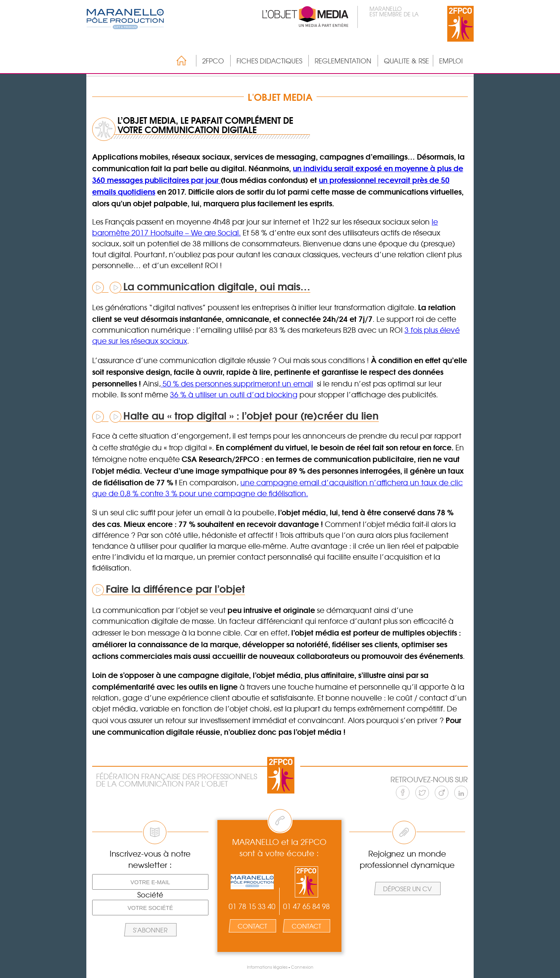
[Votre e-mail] (150, 882)
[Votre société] (150, 908)
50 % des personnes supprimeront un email (237, 383)
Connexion (302, 967)
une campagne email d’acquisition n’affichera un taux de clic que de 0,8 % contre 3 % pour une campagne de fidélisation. (277, 488)
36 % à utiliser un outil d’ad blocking (234, 394)
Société (150, 895)
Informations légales (267, 967)
